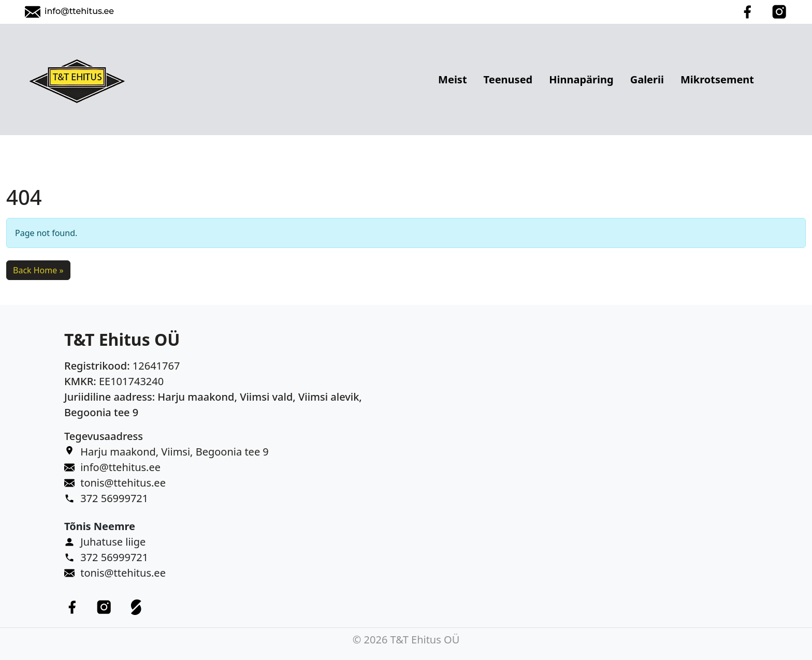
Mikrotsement (717, 79)
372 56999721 (114, 498)
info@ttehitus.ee (79, 11)
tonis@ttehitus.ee (123, 483)
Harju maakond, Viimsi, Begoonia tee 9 (175, 452)
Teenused (508, 79)
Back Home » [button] (38, 270)
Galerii (647, 79)
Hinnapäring (581, 79)
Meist (453, 79)
